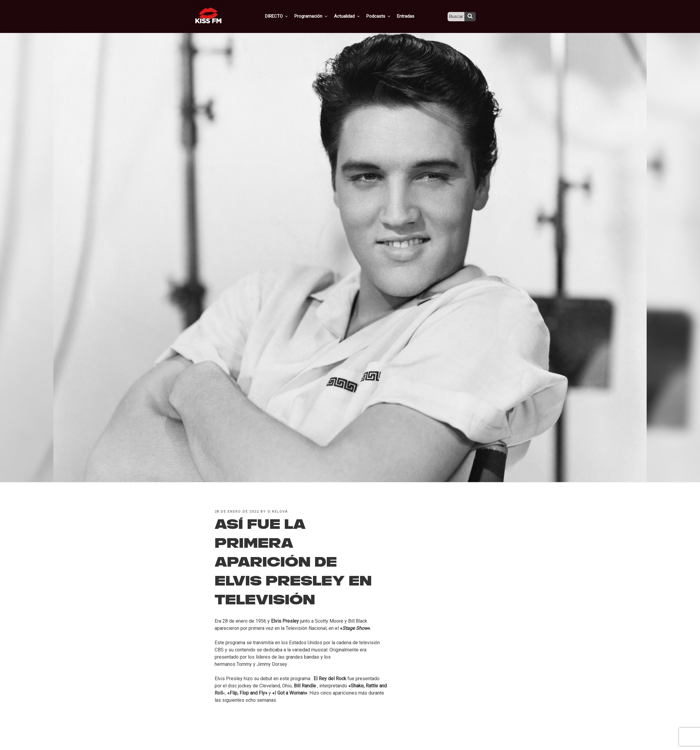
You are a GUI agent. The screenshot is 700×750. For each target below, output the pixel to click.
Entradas (410, 16)
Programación (319, 16)
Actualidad (354, 16)
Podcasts (384, 16)
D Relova (278, 512)
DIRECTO (286, 16)
